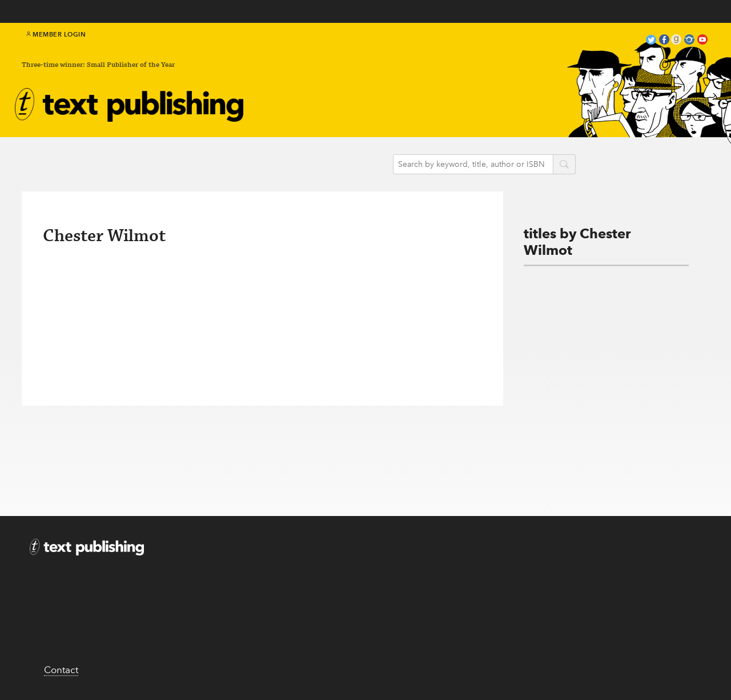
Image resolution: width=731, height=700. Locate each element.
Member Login (56, 34)
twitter (651, 41)
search (564, 165)
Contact (61, 670)
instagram (689, 41)
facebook (664, 41)
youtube (702, 41)
